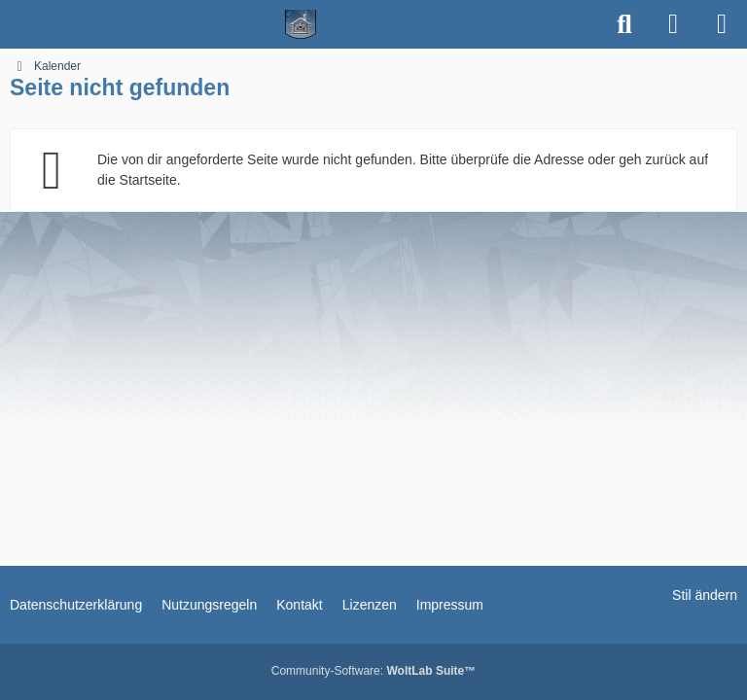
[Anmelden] (673, 24)
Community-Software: (373, 671)
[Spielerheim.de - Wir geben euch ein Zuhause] (301, 24)
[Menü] (722, 24)
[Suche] (624, 24)
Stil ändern (705, 595)
